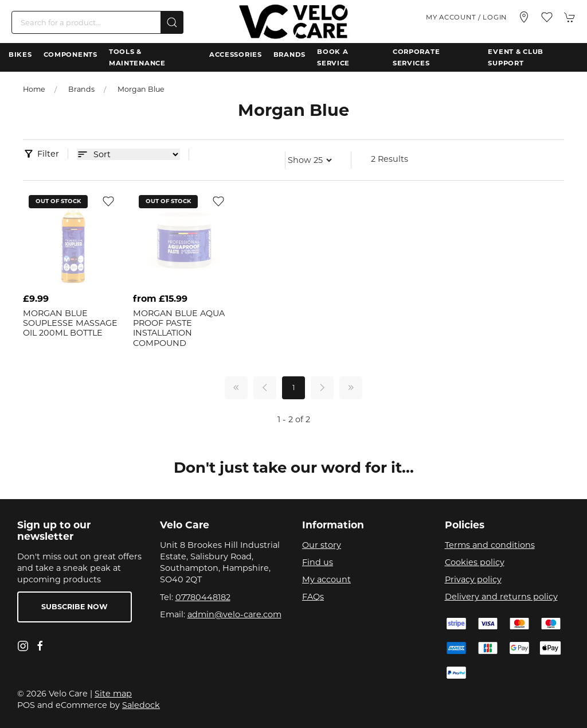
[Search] (97, 22)
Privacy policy (473, 579)
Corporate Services (416, 57)
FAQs (313, 597)
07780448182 (203, 597)
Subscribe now (75, 607)
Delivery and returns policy (501, 597)
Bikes (20, 54)
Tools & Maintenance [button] (137, 57)
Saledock (141, 705)
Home (34, 89)
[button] (547, 17)
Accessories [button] (236, 54)
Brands (289, 54)
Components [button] (71, 54)
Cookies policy (475, 562)
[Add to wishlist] (108, 201)
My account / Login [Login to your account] (466, 17)
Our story (322, 545)
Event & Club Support (516, 57)
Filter (48, 154)
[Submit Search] (172, 22)
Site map (113, 694)
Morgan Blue (141, 89)
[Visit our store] (524, 17)
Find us (318, 562)
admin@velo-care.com (234, 614)
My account (326, 579)
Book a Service (333, 57)
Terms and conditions (490, 545)
